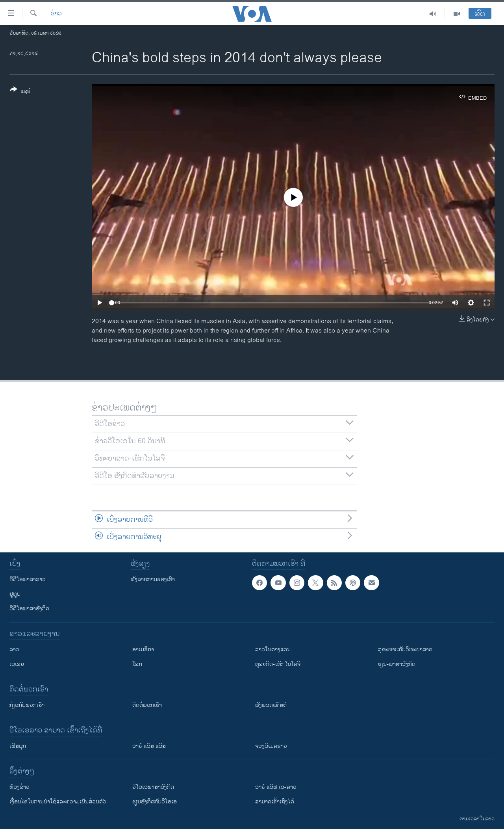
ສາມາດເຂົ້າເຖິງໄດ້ (275, 802)
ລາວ (14, 650)
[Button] (20, 92)
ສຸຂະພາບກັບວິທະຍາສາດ (405, 650)
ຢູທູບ (15, 594)
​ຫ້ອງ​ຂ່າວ (19, 787)
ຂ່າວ (56, 14)
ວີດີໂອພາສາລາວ (28, 579)
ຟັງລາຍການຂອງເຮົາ (153, 579)
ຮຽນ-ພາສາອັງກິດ (397, 664)
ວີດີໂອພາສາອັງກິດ (29, 609)
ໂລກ (137, 664)
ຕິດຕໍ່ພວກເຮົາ (147, 705)
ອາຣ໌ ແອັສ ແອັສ (149, 746)
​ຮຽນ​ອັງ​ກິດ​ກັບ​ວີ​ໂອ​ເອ (155, 802)
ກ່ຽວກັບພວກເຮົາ (27, 705)
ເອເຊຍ (17, 664)
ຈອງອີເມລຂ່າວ (271, 746)
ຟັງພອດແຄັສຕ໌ (271, 705)
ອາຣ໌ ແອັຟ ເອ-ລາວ (276, 787)
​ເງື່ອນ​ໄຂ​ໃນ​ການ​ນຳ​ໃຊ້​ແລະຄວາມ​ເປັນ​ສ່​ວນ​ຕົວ (58, 802)
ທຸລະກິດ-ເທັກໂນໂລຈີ (278, 664)
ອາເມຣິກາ (143, 650)
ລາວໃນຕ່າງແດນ (273, 650)
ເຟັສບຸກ (18, 746)
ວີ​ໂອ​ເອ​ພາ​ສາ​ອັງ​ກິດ (153, 787)
